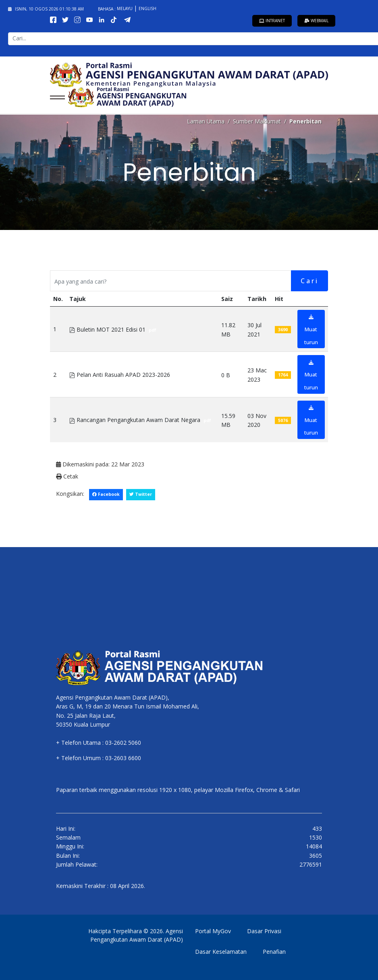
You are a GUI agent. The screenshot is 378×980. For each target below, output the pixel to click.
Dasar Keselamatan (221, 952)
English (147, 8)
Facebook (106, 494)
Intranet (272, 21)
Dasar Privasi (264, 931)
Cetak (67, 476)
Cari (310, 281)
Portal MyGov (213, 931)
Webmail (316, 21)
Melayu (125, 8)
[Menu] (55, 97)
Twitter (141, 494)
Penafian (274, 952)
